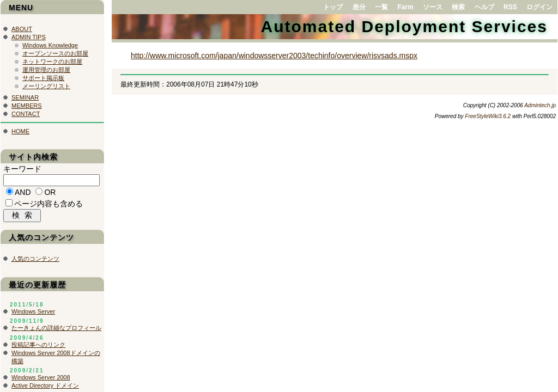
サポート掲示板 (43, 78)
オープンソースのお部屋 (55, 53)
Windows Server (33, 314)
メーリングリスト (46, 86)
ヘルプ (484, 7)
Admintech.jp (540, 105)
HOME (20, 131)
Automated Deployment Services (404, 26)
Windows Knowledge (50, 45)
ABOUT (22, 29)
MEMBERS (27, 106)
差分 (359, 7)
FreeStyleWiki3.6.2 (488, 116)
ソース (433, 7)
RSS (510, 7)
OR (50, 194)
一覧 (381, 7)
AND (23, 194)
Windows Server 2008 (41, 380)
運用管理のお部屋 (46, 70)
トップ (333, 7)
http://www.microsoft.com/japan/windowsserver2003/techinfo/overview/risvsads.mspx (274, 56)
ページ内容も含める (48, 205)
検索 (458, 7)
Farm (405, 7)
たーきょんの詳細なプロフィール (56, 330)
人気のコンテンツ (35, 261)
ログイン (539, 7)
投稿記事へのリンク (38, 347)
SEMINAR (25, 97)
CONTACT (26, 114)
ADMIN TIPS (29, 37)
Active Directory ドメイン (45, 388)
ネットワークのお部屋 (52, 62)
